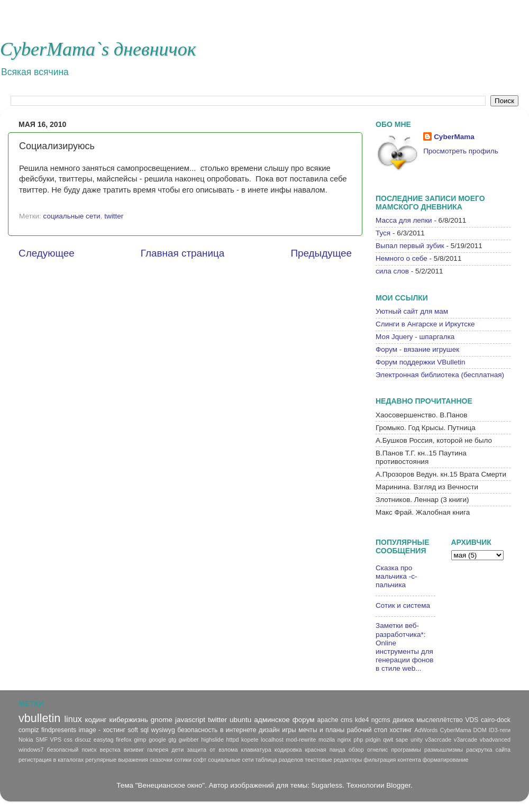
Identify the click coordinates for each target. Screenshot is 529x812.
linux (73, 719)
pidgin (373, 740)
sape (402, 740)
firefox (124, 740)
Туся (383, 233)
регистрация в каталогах (51, 760)
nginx (344, 740)
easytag (104, 740)
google (157, 740)
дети (177, 750)
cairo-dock (496, 720)
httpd (232, 740)
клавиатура (256, 750)
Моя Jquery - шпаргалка (415, 337)
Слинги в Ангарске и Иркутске (425, 324)
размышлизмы (444, 750)
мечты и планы (321, 730)
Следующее (47, 253)
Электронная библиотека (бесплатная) (440, 375)
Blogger (398, 785)
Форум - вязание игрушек (417, 349)
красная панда (325, 750)
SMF (42, 740)
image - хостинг (102, 730)
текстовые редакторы (333, 760)
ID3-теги (500, 730)
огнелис (377, 750)
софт (200, 760)
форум (304, 720)
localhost (272, 740)
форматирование (446, 760)
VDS (472, 720)
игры (289, 730)
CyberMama (454, 137)
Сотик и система (403, 605)
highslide (212, 740)
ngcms (381, 720)
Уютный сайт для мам (412, 311)
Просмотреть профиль (461, 151)
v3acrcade (438, 740)
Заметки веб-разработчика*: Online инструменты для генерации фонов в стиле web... (404, 647)
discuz (83, 740)
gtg (172, 740)
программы (406, 750)
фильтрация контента (392, 760)
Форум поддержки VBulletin (421, 362)
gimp (140, 740)
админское (272, 720)
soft (133, 730)
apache (328, 720)
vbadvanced (495, 740)
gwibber (189, 740)
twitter (114, 216)
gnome (162, 720)
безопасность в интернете (217, 730)
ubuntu (240, 720)
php (358, 740)
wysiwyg (163, 730)
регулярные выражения (117, 760)
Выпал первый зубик (410, 246)
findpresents (59, 730)
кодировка (288, 750)
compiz (29, 730)
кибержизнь (129, 720)
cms (346, 720)
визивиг (134, 750)
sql (144, 730)
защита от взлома (212, 750)
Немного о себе (402, 258)
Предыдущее (321, 253)
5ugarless (327, 785)
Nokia (26, 740)
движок (403, 720)
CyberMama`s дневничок (98, 49)
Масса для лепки (404, 220)
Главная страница (183, 253)
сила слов (392, 271)
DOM (480, 730)
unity (417, 740)
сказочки (161, 760)
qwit (388, 740)
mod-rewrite (301, 740)
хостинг (401, 730)
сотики (183, 760)
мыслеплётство (440, 720)
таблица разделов (280, 760)
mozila (327, 740)
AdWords (426, 730)
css (68, 740)
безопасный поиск (72, 750)
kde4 (362, 720)
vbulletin (39, 718)
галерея (158, 750)
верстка (110, 750)
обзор (356, 750)
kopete (250, 740)
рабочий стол (367, 730)
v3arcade (466, 740)
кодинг (95, 720)
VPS (56, 740)
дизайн (269, 730)
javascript (190, 720)
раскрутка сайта (488, 750)
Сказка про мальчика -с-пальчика (396, 576)
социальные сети (72, 216)
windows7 (31, 750)
